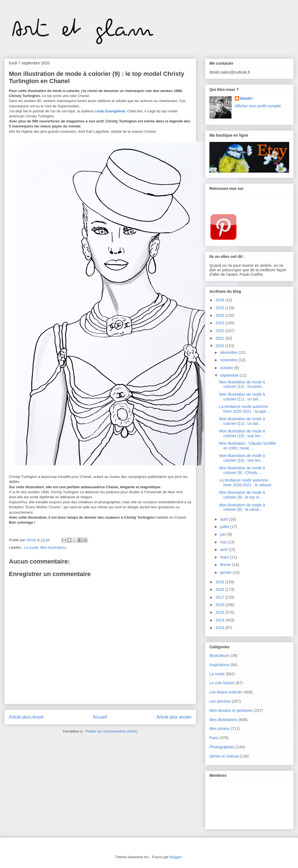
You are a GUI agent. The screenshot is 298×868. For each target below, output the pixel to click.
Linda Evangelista (110, 111)
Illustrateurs (219, 656)
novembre (229, 360)
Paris (214, 738)
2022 (220, 331)
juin (224, 534)
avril (224, 550)
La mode (31, 547)
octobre (227, 368)
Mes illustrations (53, 547)
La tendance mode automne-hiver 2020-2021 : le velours (245, 483)
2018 (220, 589)
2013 (220, 628)
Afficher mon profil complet (258, 106)
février (226, 565)
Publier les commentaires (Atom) (112, 731)
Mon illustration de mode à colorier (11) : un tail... (242, 397)
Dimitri (246, 98)
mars (225, 557)
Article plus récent (26, 717)
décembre (229, 352)
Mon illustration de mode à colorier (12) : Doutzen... (242, 384)
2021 (220, 338)
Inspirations (219, 665)
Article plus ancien (174, 717)
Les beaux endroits (226, 692)
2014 (220, 620)
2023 (220, 323)
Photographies (222, 747)
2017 (220, 597)
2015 (220, 612)
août (224, 519)
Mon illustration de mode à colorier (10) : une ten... (242, 433)
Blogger (176, 857)
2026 (220, 300)
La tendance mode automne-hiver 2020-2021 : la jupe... (244, 409)
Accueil (100, 717)
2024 (220, 315)
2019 (220, 582)
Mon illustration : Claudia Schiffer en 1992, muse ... (248, 446)
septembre (230, 375)
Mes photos (219, 729)
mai (224, 542)
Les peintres (220, 701)
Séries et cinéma (224, 756)
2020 (220, 346)
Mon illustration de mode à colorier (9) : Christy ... (242, 470)
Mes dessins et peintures (231, 710)
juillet (225, 527)
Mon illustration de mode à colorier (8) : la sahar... (242, 507)
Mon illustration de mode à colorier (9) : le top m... (242, 495)
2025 (220, 308)
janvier (226, 572)
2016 (220, 605)
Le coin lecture (222, 683)
